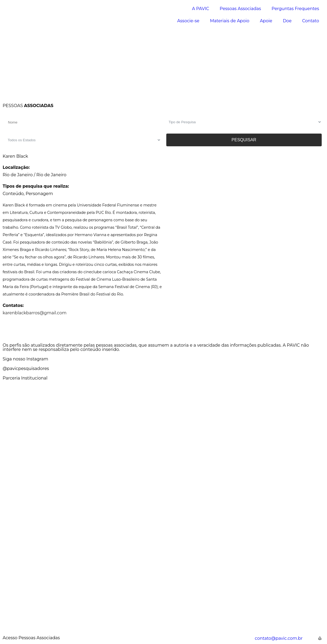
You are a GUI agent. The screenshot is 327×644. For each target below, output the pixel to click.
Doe (287, 21)
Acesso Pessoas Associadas (31, 638)
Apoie (266, 21)
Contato (311, 21)
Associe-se (188, 21)
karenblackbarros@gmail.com (35, 313)
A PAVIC (200, 9)
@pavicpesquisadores (26, 369)
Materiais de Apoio (230, 21)
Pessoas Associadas (240, 9)
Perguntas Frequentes (295, 9)
